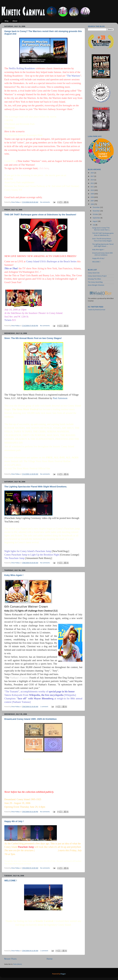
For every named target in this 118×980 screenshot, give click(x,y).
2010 (92, 190)
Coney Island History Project (97, 276)
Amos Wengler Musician (96, 285)
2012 (92, 183)
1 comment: (44, 707)
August (95, 221)
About (15, 21)
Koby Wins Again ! (14, 575)
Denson (64, 915)
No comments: (45, 202)
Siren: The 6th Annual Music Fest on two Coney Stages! (33, 338)
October (96, 214)
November (96, 211)
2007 (92, 201)
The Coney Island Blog (95, 282)
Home (50, 959)
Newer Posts (10, 959)
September (97, 218)
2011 (92, 187)
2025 (92, 173)
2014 (92, 180)
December (96, 207)
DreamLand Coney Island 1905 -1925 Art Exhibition (30, 719)
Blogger (63, 974)
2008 (92, 197)
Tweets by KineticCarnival (97, 310)
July (94, 225)
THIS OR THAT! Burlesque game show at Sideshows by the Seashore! (40, 215)
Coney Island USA (94, 273)
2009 (92, 194)
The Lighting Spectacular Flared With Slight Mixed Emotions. (36, 487)
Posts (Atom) (18, 964)
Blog (7, 21)
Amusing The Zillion (94, 279)
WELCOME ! (11, 881)
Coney (61, 925)
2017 (92, 176)
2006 (92, 204)
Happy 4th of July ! (14, 821)
